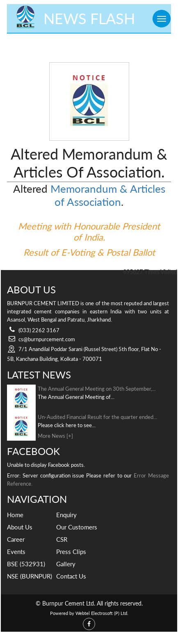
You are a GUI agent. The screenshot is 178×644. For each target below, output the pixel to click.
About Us (20, 527)
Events (16, 552)
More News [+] (55, 436)
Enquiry (66, 515)
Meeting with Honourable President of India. (89, 232)
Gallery (66, 564)
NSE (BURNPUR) (30, 576)
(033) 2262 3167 (39, 330)
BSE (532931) (26, 564)
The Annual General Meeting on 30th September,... (97, 389)
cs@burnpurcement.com (47, 339)
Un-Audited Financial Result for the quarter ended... (97, 417)
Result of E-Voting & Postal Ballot (89, 252)
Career (16, 539)
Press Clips (71, 552)
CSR (62, 539)
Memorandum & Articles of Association (108, 195)
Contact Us (71, 576)
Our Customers (77, 527)
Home (15, 515)
